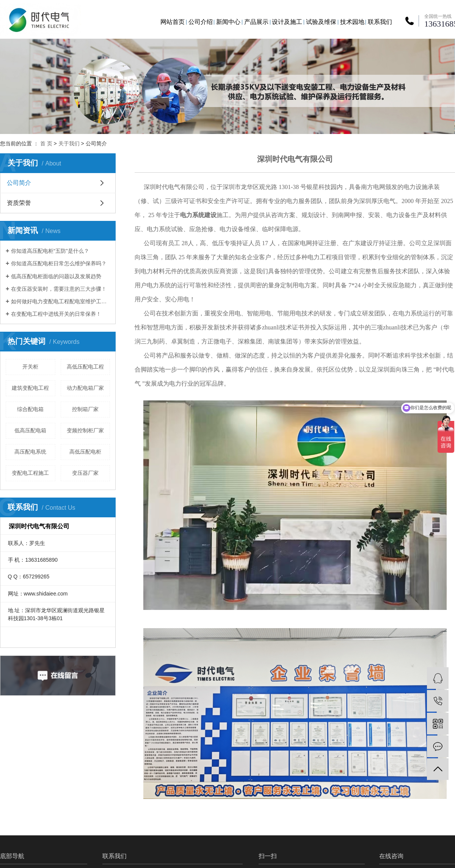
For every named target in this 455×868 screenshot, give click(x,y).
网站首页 (173, 22)
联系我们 (380, 22)
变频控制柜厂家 (85, 430)
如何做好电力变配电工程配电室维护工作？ (60, 301)
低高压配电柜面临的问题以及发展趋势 (56, 276)
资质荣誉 (19, 203)
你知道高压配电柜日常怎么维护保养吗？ (59, 263)
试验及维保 (321, 22)
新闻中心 (228, 22)
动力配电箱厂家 (85, 388)
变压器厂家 (85, 473)
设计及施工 (287, 22)
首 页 (46, 143)
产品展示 (256, 22)
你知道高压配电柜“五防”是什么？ (50, 251)
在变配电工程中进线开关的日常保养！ (56, 314)
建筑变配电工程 (30, 388)
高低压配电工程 (85, 367)
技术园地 (352, 22)
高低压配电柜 (85, 452)
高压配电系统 (30, 452)
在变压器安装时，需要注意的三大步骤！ (59, 289)
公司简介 (19, 183)
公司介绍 (201, 22)
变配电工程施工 (30, 473)
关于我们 (69, 143)
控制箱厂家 (85, 409)
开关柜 (30, 367)
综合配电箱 (30, 409)
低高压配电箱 (30, 430)
